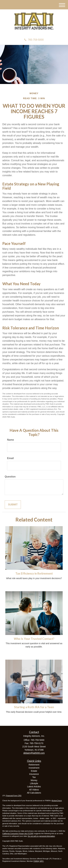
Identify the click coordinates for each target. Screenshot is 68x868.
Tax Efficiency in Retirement (34, 573)
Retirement (34, 765)
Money (34, 780)
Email (10, 458)
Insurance (34, 774)
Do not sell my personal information (41, 836)
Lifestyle (34, 783)
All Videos (34, 790)
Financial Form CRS (14, 796)
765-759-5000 (34, 40)
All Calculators (34, 793)
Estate (34, 771)
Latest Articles (34, 787)
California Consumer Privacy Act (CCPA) (18, 834)
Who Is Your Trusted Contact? (34, 639)
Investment (34, 768)
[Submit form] (13, 505)
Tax (34, 777)
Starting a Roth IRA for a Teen (34, 707)
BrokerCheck (57, 801)
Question (10, 477)
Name (11, 440)
